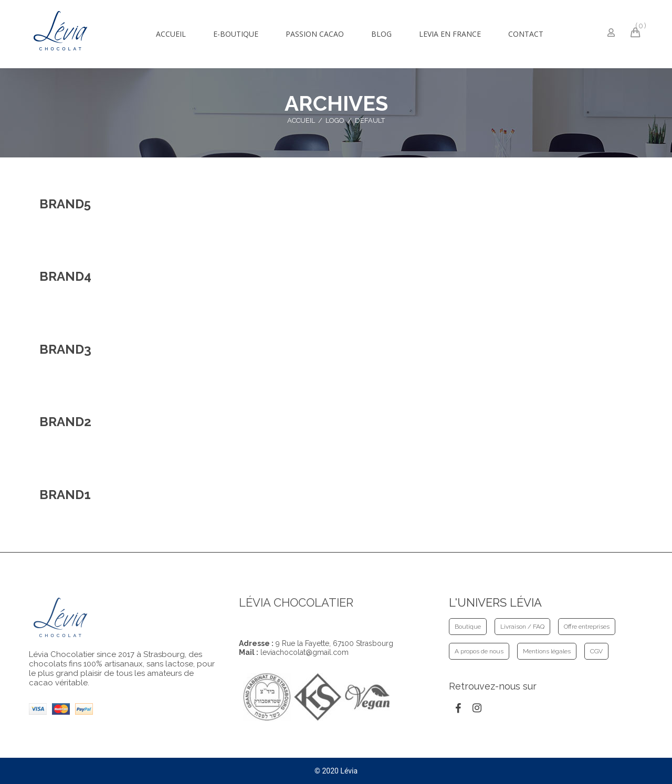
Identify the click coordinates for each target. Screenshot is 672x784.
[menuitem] (171, 34)
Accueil (301, 120)
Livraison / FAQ (522, 627)
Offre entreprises (587, 627)
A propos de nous (479, 651)
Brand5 (65, 204)
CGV (596, 651)
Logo (335, 120)
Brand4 (65, 276)
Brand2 (65, 422)
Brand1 (65, 495)
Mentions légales (547, 651)
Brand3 (65, 349)
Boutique (468, 627)
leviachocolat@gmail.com (304, 652)
